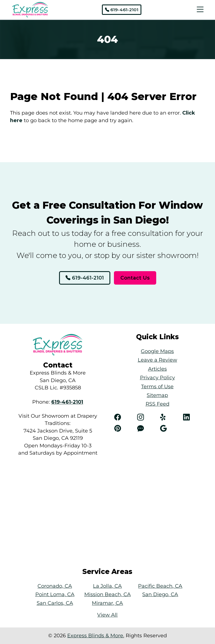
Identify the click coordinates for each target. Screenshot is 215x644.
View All (107, 615)
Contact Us (135, 278)
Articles (157, 369)
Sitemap (157, 395)
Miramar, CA (107, 603)
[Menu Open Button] (199, 10)
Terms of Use (157, 386)
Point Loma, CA (55, 594)
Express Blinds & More (95, 635)
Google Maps (157, 351)
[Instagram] (146, 417)
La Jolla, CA (107, 586)
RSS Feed (157, 404)
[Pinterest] (123, 429)
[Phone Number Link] (67, 402)
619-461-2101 (122, 10)
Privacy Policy (157, 377)
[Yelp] (169, 417)
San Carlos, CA (55, 603)
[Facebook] (123, 417)
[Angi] (146, 429)
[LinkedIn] (192, 417)
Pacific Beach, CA (160, 586)
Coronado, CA (55, 586)
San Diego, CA (160, 594)
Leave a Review (157, 360)
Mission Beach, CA (107, 594)
